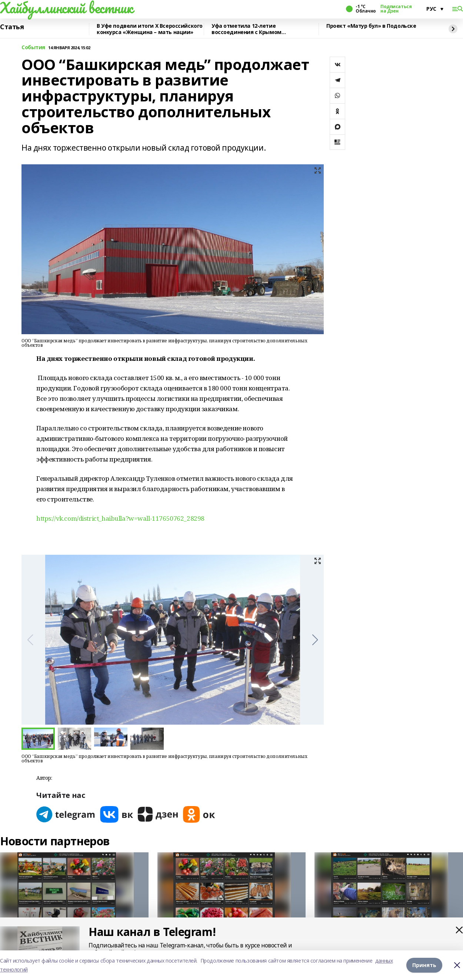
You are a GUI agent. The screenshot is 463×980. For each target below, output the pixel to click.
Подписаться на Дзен (396, 9)
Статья (12, 27)
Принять (424, 965)
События (33, 48)
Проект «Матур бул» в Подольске (371, 26)
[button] (315, 640)
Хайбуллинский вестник (66, 8)
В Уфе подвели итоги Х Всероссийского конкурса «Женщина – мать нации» (150, 29)
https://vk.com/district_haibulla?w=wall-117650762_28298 (120, 518)
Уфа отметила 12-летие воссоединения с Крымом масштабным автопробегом (250, 29)
